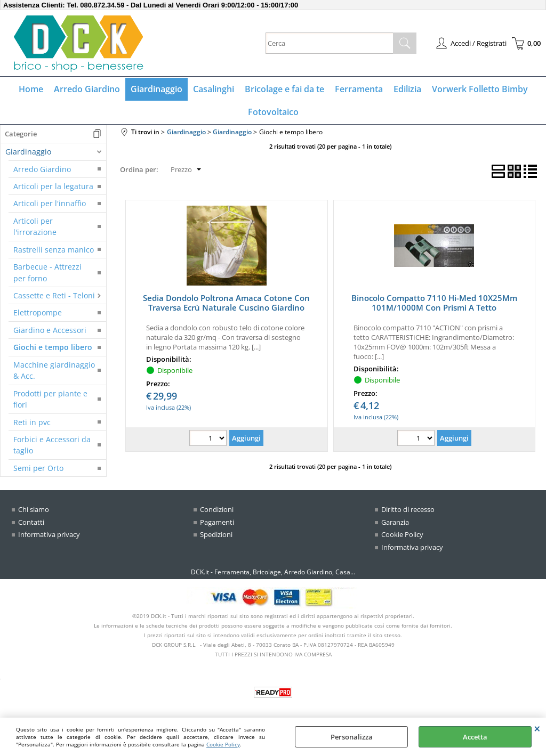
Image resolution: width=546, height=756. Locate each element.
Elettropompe (38, 312)
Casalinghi (214, 89)
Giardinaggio (156, 89)
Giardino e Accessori (50, 330)
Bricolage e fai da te (284, 89)
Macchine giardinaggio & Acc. (54, 370)
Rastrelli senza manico (54, 250)
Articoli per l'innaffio (50, 203)
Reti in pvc (32, 422)
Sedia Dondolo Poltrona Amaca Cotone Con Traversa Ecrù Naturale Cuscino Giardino (226, 303)
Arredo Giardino (87, 89)
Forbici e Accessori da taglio (52, 445)
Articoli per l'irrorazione (35, 226)
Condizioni (217, 509)
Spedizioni (216, 534)
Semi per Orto (38, 468)
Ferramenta (359, 89)
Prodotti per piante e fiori (50, 399)
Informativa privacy (49, 534)
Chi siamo (34, 509)
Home (31, 89)
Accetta (475, 737)
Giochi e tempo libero (53, 347)
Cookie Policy (223, 744)
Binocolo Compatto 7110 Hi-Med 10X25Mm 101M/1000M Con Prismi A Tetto (434, 303)
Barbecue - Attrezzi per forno (47, 272)
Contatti (31, 522)
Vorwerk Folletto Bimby (480, 89)
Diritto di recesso (408, 509)
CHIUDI (537, 728)
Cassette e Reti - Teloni (54, 295)
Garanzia (395, 522)
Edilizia (407, 89)
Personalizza (352, 737)
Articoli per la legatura (53, 186)
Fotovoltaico (273, 112)
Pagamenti (217, 522)
